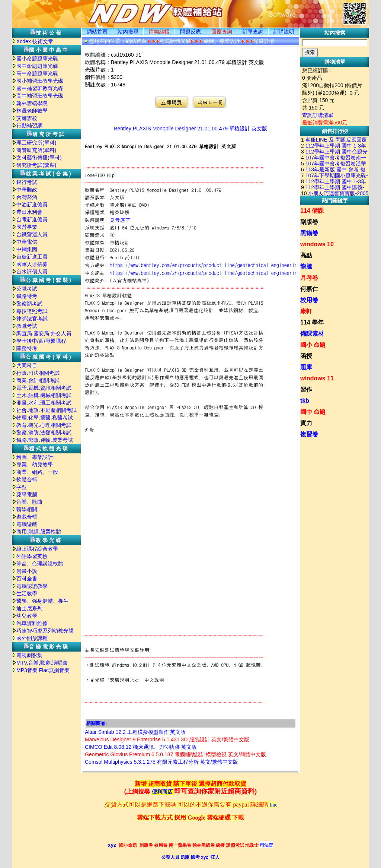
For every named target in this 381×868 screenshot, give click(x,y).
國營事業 (27, 227)
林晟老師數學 (32, 111)
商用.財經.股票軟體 (39, 532)
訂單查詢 (253, 32)
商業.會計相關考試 (38, 380)
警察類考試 (29, 304)
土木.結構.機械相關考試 (44, 395)
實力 (306, 423)
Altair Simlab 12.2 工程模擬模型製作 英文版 (135, 732)
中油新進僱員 (32, 205)
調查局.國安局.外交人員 (44, 333)
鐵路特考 (27, 296)
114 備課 (312, 211)
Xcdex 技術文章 (35, 41)
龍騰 (306, 267)
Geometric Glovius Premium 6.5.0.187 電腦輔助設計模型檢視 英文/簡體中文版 (175, 754)
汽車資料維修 (32, 623)
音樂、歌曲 (29, 502)
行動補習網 (29, 126)
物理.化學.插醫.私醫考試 (45, 418)
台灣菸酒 (27, 197)
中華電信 (27, 242)
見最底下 (120, 220)
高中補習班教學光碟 (40, 96)
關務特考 (27, 348)
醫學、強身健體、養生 (42, 601)
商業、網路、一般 (37, 472)
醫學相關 (27, 509)
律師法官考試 (32, 319)
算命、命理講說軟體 (40, 564)
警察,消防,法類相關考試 (44, 433)
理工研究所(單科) (36, 143)
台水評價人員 (32, 272)
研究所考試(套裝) (36, 165)
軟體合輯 (27, 479)
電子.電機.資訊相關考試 (44, 388)
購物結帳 (159, 32)
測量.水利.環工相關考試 (44, 403)
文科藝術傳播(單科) (39, 158)
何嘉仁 (309, 289)
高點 (306, 255)
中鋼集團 (27, 249)
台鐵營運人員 (32, 234)
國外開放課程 (32, 638)
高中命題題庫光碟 (37, 73)
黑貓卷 (309, 233)
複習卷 (309, 434)
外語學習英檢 (32, 556)
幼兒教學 (27, 616)
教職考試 (27, 326)
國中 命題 (313, 412)
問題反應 (190, 32)
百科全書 (27, 579)
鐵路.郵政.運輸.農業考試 (45, 440)
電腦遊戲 (27, 524)
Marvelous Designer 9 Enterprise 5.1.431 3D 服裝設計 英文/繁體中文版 (167, 739)
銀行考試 (27, 182)
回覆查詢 (222, 32)
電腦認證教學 (32, 586)
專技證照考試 (32, 311)
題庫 (306, 367)
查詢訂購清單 (318, 115)
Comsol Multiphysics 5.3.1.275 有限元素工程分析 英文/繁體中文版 (161, 762)
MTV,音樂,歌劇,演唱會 (42, 663)
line (274, 805)
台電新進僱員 (32, 219)
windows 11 (317, 378)
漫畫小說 (27, 571)
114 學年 (312, 322)
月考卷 (309, 278)
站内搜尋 (128, 32)
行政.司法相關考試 (38, 373)
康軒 (306, 311)
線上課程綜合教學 (37, 549)
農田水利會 (29, 212)
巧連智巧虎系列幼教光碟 (45, 631)
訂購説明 (284, 32)
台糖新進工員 (32, 257)
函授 (306, 356)
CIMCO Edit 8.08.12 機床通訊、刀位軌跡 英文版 (141, 747)
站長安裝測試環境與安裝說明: (118, 650)
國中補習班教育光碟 (40, 88)
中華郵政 (27, 190)
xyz (112, 845)
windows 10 (317, 244)
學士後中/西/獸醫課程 (41, 341)
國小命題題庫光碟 (37, 58)
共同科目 (27, 365)
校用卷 (309, 300)
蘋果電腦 (27, 494)
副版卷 (309, 222)
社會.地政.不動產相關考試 (47, 410)
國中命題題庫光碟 (37, 66)
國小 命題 (313, 345)
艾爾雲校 (27, 118)
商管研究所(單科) (36, 150)
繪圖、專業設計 (35, 457)
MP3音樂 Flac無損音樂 (43, 670)
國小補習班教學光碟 (40, 81)
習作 (306, 389)
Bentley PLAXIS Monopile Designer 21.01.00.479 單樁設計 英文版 (190, 129)
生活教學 (27, 593)
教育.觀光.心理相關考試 (44, 425)
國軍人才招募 (32, 264)
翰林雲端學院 (32, 103)
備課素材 (312, 334)
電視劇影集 (29, 655)
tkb (305, 401)
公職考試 (27, 289)
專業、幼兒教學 (35, 465)
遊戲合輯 (27, 517)
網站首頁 (97, 32)
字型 (22, 487)
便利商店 (162, 792)
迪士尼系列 (29, 608)
